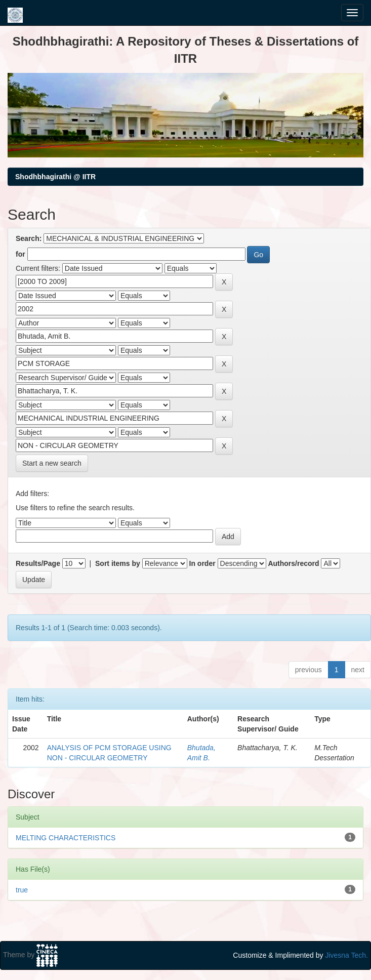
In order (202, 563)
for (20, 254)
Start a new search (52, 463)
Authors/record (293, 563)
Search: (29, 238)
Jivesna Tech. (346, 955)
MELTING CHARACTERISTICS (66, 838)
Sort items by (118, 563)
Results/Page (38, 563)
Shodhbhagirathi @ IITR (55, 177)
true (22, 890)
